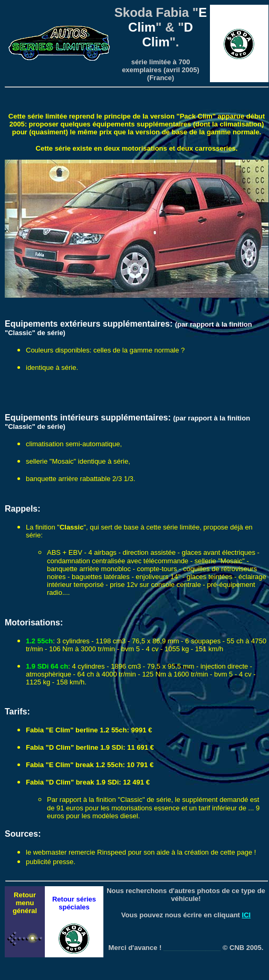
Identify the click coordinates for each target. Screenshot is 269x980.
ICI (247, 915)
